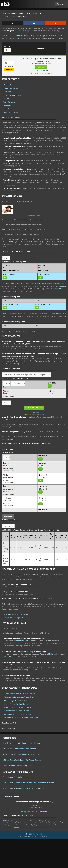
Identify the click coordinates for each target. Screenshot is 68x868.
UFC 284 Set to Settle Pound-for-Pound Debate (22, 760)
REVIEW (9, 69)
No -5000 (42, 466)
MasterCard (53, 654)
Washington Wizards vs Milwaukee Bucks (18, 714)
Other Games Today (11, 112)
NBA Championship (25, 577)
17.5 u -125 (42, 501)
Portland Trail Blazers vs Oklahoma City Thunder (21, 718)
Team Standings (9, 102)
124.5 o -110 (43, 475)
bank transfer (13, 656)
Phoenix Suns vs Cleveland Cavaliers (16, 704)
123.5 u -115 (43, 489)
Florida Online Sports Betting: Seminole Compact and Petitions (28, 783)
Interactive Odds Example (13, 95)
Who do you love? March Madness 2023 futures (22, 754)
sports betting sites (22, 641)
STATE (7, 46)
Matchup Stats (9, 85)
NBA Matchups (10, 729)
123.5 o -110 (43, 487)
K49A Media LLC (7, 821)
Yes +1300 (42, 463)
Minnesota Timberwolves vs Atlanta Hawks (19, 697)
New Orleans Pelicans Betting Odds (16, 614)
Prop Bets (7, 99)
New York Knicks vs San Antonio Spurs (17, 707)
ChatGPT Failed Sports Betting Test (17, 766)
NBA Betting (19, 36)
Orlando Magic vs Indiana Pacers (15, 701)
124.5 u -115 (43, 477)
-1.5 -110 (51, 394)
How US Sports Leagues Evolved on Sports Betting (23, 788)
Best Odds (7, 92)
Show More (8, 516)
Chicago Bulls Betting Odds (13, 618)
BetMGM (40, 284)
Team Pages (8, 109)
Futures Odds (8, 105)
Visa (41, 654)
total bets (62, 316)
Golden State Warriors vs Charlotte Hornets (19, 694)
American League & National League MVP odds (22, 743)
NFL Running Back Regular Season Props (19, 749)
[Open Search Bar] (57, 4)
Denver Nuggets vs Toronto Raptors (16, 711)
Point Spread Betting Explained (15, 777)
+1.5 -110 (51, 391)
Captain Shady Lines (11, 88)
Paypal (36, 656)
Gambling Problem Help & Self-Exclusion (34, 812)
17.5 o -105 (42, 498)
